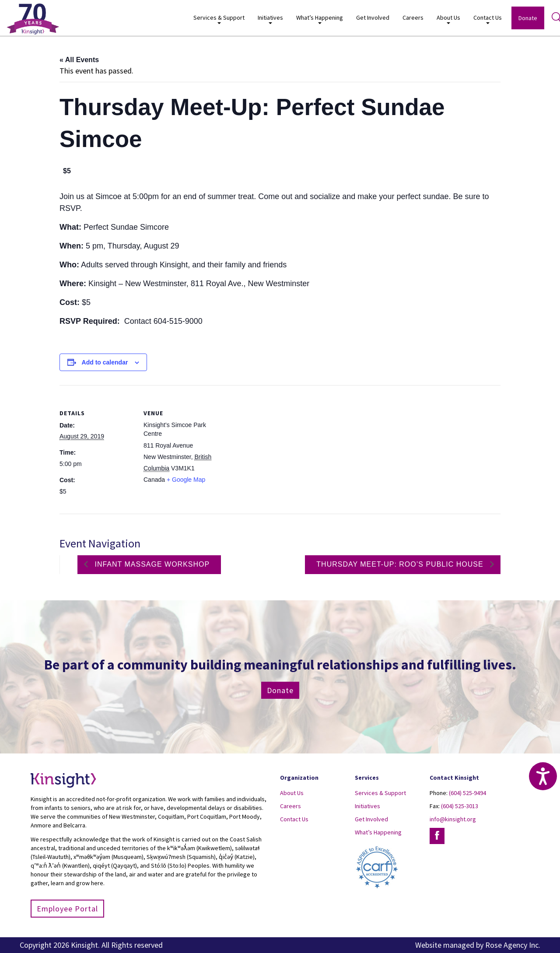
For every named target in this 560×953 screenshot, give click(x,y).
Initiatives (270, 19)
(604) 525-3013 (460, 806)
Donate (528, 18)
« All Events (79, 60)
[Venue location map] (274, 446)
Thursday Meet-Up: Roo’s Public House (401, 564)
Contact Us (488, 19)
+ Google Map (186, 480)
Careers (413, 18)
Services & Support (219, 19)
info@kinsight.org (453, 819)
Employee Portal (67, 909)
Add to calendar (105, 362)
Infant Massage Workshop (151, 564)
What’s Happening (320, 19)
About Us (448, 19)
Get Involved (373, 18)
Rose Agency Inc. (513, 945)
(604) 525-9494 (467, 793)
